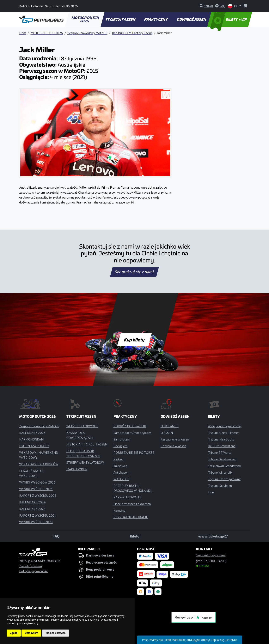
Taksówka (120, 466)
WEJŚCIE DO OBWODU (82, 426)
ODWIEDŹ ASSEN (192, 19)
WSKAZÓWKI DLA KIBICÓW (39, 464)
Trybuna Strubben (220, 486)
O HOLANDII (170, 426)
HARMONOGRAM (31, 439)
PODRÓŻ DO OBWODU (130, 426)
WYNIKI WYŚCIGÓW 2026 (37, 482)
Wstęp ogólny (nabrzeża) (225, 426)
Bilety (135, 536)
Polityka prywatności (34, 571)
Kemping (119, 510)
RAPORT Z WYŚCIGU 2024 (38, 515)
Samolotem (122, 439)
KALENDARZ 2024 (32, 502)
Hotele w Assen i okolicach (132, 504)
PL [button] (233, 6)
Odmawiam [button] (31, 633)
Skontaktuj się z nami (135, 272)
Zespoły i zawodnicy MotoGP (87, 33)
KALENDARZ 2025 (32, 509)
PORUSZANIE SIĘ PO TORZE (134, 452)
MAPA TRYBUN (77, 469)
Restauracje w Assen (175, 439)
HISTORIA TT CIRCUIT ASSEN (87, 444)
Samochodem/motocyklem (132, 433)
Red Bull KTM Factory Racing (132, 33)
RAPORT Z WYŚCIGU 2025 (38, 496)
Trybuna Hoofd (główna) (225, 479)
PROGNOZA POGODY (34, 446)
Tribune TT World (220, 452)
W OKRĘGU (121, 479)
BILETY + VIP (229, 19)
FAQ (56, 536)
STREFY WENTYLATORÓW (85, 462)
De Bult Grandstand (222, 446)
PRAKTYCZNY (156, 19)
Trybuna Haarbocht (221, 439)
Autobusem (121, 472)
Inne (211, 492)
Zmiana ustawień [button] (56, 633)
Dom (23, 33)
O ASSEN (167, 433)
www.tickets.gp (213, 536)
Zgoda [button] (14, 633)
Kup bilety (134, 340)
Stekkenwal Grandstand (224, 466)
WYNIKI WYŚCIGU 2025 (36, 489)
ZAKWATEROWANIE (128, 497)
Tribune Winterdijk (220, 472)
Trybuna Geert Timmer (223, 433)
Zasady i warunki (30, 566)
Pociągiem (121, 446)
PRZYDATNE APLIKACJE (131, 517)
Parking (118, 459)
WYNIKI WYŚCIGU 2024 (36, 522)
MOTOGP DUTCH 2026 (85, 19)
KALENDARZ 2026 (32, 433)
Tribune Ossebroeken (222, 459)
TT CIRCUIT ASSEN (120, 19)
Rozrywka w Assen (173, 446)
